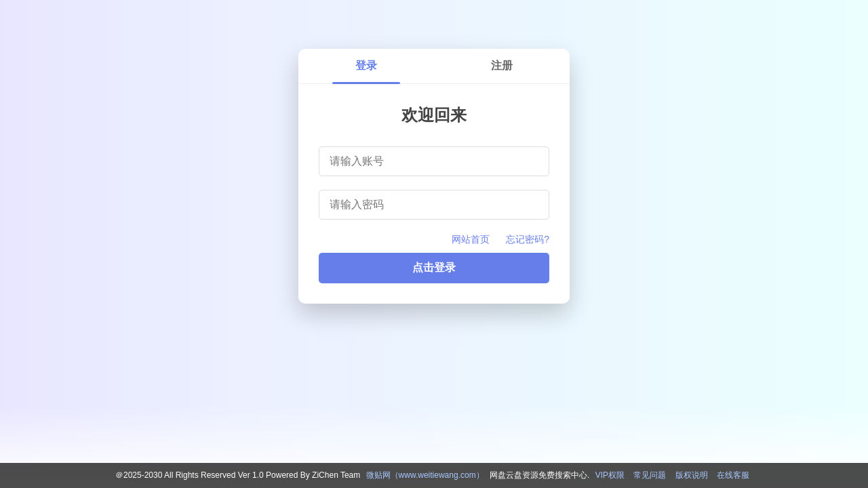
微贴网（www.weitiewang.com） (425, 475)
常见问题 (650, 475)
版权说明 (692, 475)
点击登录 (434, 267)
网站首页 (471, 239)
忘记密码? (528, 239)
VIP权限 (610, 475)
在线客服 (733, 475)
